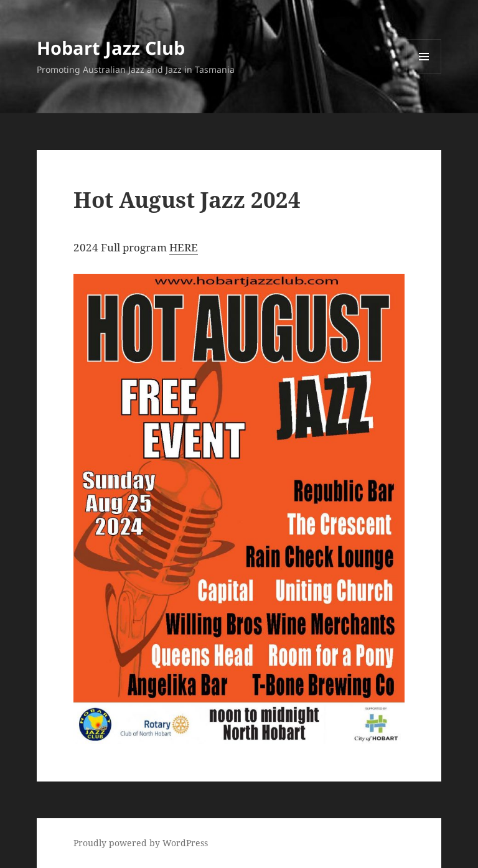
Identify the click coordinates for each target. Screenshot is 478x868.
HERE (184, 247)
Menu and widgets (424, 74)
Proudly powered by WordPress (141, 843)
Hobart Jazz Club (111, 48)
